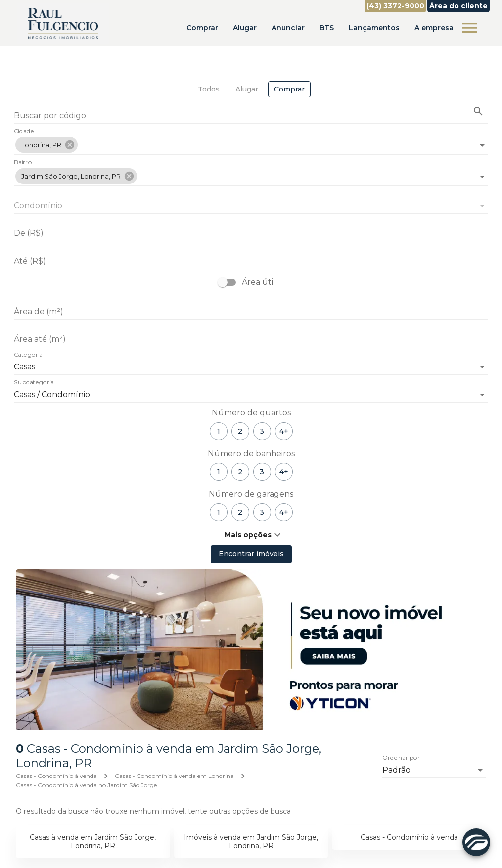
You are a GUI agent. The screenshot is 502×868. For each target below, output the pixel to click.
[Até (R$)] (251, 261)
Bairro (23, 163)
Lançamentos (374, 28)
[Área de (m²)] (251, 312)
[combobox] (251, 141)
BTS (327, 28)
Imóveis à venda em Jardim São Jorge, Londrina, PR (251, 842)
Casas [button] (24, 367)
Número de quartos (251, 413)
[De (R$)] (251, 233)
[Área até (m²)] (251, 339)
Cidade (24, 132)
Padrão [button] (396, 770)
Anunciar (288, 28)
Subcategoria (34, 383)
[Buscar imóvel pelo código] (478, 111)
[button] (46, 145)
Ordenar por (401, 758)
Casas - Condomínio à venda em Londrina (174, 776)
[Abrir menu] (469, 28)
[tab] (209, 89)
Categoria (28, 355)
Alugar (245, 28)
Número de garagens (251, 494)
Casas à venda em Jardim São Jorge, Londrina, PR (93, 842)
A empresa (434, 28)
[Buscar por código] (251, 116)
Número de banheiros (251, 453)
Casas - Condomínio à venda (56, 776)
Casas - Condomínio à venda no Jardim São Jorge (86, 785)
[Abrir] (482, 145)
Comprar (202, 28)
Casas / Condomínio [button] (52, 394)
